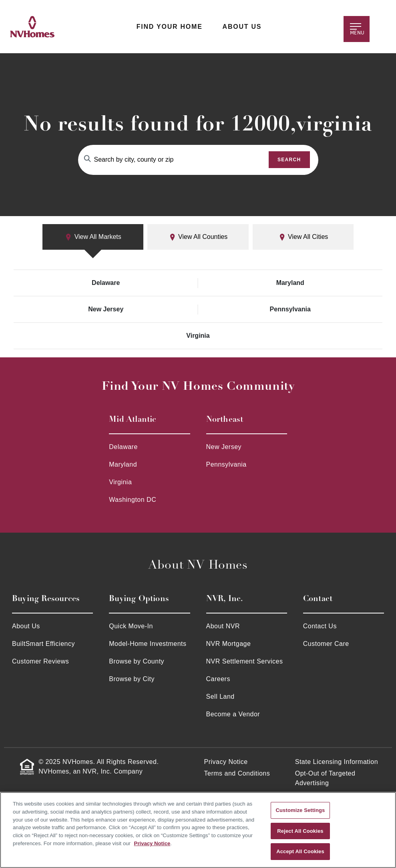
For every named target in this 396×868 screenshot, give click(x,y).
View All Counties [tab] (198, 237)
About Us (242, 27)
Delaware (106, 283)
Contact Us (320, 626)
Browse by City (132, 679)
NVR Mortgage (229, 644)
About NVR (223, 626)
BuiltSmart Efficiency (43, 644)
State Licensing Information (337, 762)
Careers (218, 679)
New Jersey (106, 309)
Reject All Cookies (300, 831)
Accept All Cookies (300, 851)
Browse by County (137, 661)
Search (289, 160)
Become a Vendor (233, 714)
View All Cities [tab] (303, 237)
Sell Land (220, 697)
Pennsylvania (290, 309)
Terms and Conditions (237, 773)
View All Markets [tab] (93, 237)
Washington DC (133, 500)
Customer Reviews (40, 661)
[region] (198, 830)
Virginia (198, 336)
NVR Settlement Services (245, 661)
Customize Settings (301, 810)
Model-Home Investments (148, 644)
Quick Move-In (131, 626)
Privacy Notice (226, 762)
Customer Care (326, 644)
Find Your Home (170, 27)
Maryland (290, 283)
